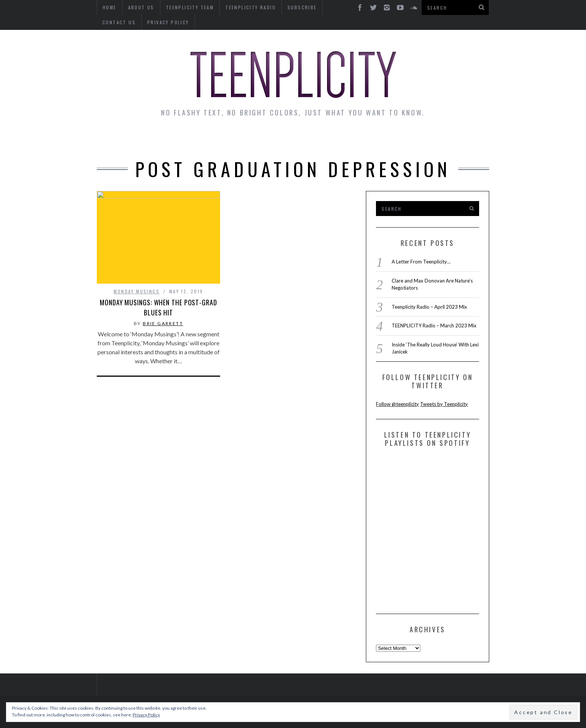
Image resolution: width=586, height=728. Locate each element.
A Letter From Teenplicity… (421, 262)
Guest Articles (367, 139)
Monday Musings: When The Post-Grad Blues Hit (158, 307)
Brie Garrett (163, 323)
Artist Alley (221, 139)
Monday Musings (291, 139)
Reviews (425, 139)
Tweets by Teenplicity (444, 404)
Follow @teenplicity (397, 404)
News (118, 139)
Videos (466, 139)
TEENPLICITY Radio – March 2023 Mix (434, 326)
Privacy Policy (123, 22)
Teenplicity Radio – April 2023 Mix (429, 307)
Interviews (161, 139)
